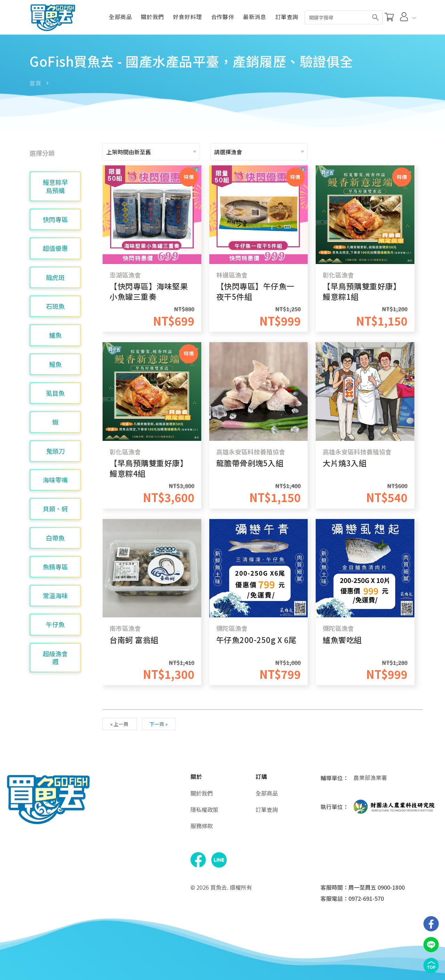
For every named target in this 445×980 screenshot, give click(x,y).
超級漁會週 (55, 657)
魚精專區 (55, 567)
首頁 (35, 83)
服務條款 (202, 826)
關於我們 (152, 17)
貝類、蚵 (55, 509)
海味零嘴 (55, 480)
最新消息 (254, 17)
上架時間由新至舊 (129, 152)
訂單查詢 (287, 17)
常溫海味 (55, 595)
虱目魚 (55, 393)
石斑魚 (55, 306)
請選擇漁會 (228, 152)
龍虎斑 (55, 277)
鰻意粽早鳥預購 (55, 186)
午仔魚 (55, 624)
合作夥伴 (222, 17)
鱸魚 (55, 335)
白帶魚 (55, 538)
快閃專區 (55, 219)
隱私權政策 (204, 809)
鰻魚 (55, 364)
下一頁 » (159, 724)
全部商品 (120, 17)
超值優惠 (55, 248)
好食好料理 (188, 17)
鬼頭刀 (55, 451)
